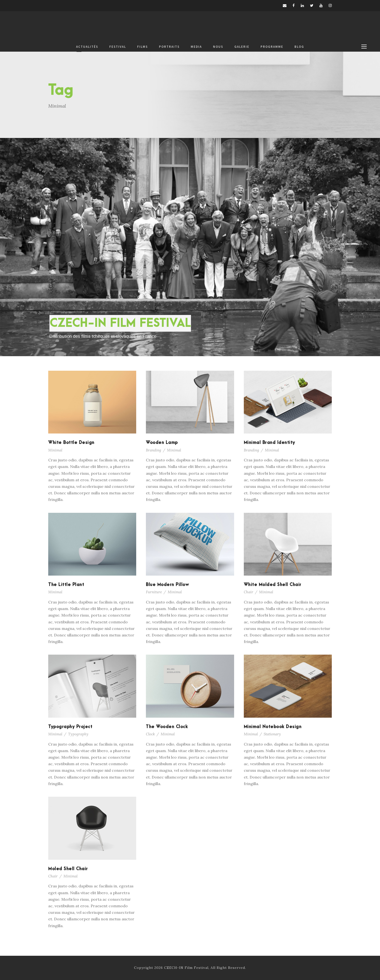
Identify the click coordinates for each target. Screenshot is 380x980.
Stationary (272, 734)
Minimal (55, 450)
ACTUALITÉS (87, 47)
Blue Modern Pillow (167, 585)
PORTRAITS (169, 47)
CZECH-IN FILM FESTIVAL (120, 323)
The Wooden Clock (167, 727)
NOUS (218, 47)
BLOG (299, 47)
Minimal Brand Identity (269, 443)
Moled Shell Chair (68, 869)
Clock (150, 734)
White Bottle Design (71, 443)
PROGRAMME (272, 47)
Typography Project (70, 727)
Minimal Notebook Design (273, 727)
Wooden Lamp (162, 443)
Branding (154, 450)
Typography (78, 734)
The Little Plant (66, 585)
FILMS (142, 47)
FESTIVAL (118, 47)
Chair (249, 592)
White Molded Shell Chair (273, 585)
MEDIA (196, 47)
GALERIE (242, 47)
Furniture (154, 592)
